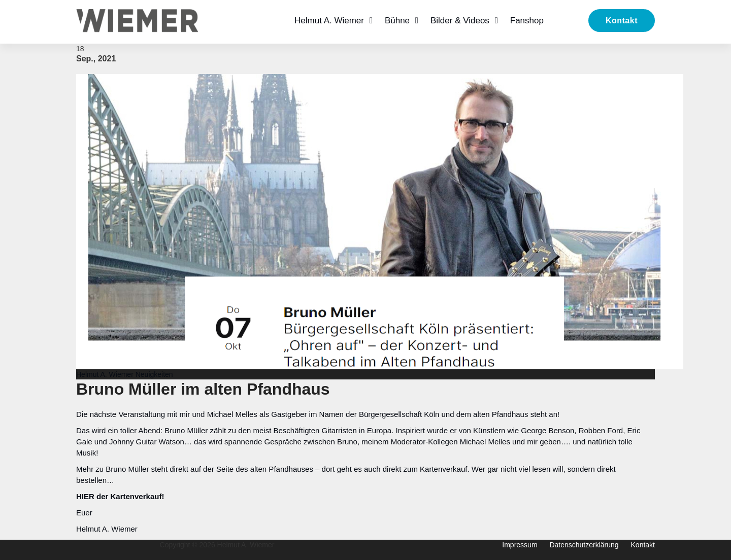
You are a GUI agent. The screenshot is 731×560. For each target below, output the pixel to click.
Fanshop (527, 21)
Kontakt (622, 21)
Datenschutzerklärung (584, 545)
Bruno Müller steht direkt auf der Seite (171, 469)
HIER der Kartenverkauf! (120, 496)
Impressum (520, 545)
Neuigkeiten (154, 374)
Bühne (397, 21)
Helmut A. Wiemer (329, 21)
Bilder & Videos (460, 21)
